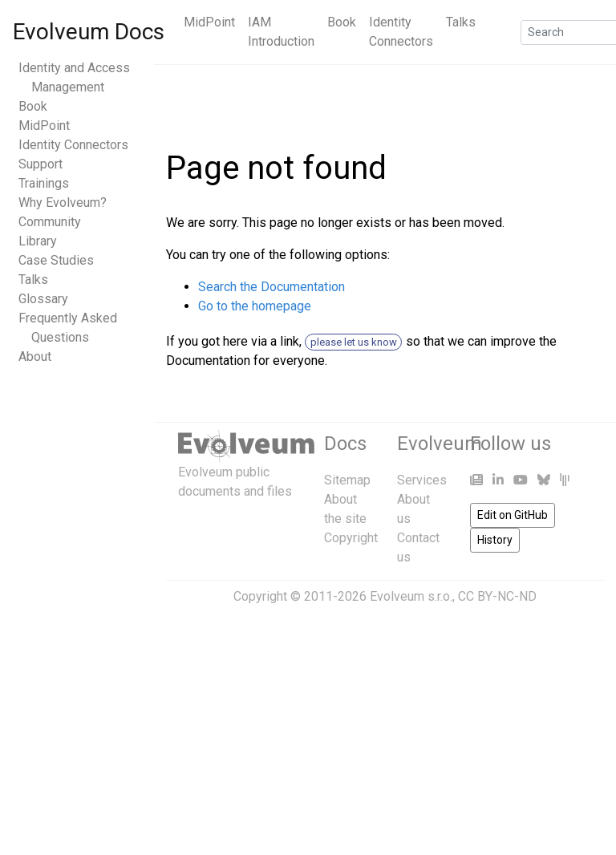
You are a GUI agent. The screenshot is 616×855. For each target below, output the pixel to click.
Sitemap (347, 480)
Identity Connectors (401, 32)
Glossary (43, 299)
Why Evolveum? (63, 203)
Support (41, 164)
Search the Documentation (272, 287)
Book (342, 22)
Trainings (44, 183)
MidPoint (209, 22)
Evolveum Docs (89, 32)
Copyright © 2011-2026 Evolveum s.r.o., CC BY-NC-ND (385, 596)
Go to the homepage (255, 306)
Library (38, 241)
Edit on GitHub (513, 515)
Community (50, 222)
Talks (461, 22)
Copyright (351, 538)
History (495, 540)
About (35, 357)
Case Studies (56, 260)
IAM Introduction (281, 32)
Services (422, 480)
